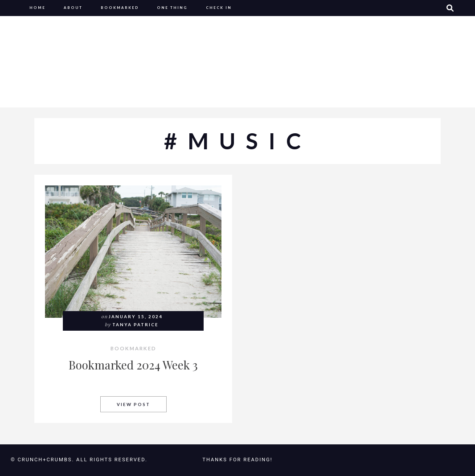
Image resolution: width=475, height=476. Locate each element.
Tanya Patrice (135, 325)
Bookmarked (120, 8)
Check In (219, 8)
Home (37, 8)
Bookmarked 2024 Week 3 (133, 365)
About (73, 8)
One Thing (172, 8)
